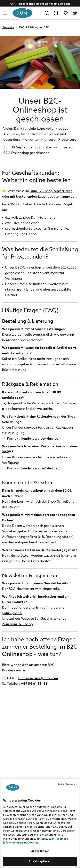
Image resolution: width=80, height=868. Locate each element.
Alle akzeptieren (40, 862)
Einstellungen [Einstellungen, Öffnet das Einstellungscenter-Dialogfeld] (40, 851)
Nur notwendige (68, 784)
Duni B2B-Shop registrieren (51, 191)
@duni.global (12, 613)
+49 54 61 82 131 (34, 684)
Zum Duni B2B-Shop (17, 624)
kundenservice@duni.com (41, 439)
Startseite (8, 28)
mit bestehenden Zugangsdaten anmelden (43, 197)
